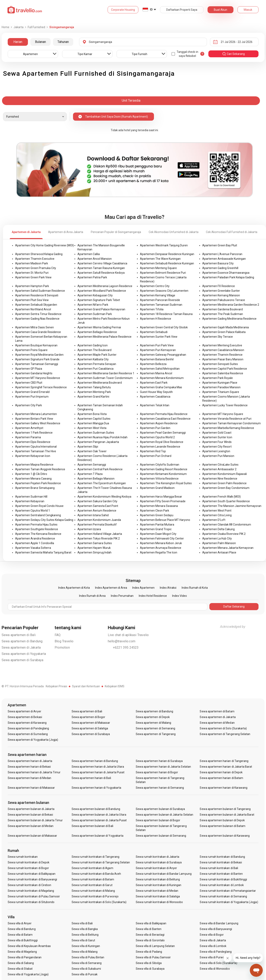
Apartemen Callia (89, 254)
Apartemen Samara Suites (95, 543)
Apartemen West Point (217, 511)
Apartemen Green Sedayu (157, 515)
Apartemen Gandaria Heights (34, 373)
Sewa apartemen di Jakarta (21, 647)
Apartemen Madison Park (32, 263)
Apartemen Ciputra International (36, 447)
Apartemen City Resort (217, 447)
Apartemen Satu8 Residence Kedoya (101, 273)
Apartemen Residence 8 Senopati (37, 295)
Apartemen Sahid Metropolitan (160, 369)
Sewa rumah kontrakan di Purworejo (95, 896)
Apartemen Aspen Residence (159, 423)
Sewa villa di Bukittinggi (23, 940)
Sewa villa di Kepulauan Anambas (29, 946)
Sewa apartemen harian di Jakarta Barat (226, 767)
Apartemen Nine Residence (220, 479)
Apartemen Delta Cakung (218, 529)
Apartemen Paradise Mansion (221, 387)
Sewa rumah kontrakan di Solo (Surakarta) (99, 902)
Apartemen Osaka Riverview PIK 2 (224, 534)
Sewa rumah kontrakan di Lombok (222, 885)
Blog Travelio (64, 641)
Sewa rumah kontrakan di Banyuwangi (32, 879)
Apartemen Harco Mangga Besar (161, 497)
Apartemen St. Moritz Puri (32, 273)
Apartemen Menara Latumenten (36, 414)
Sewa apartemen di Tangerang (156, 734)
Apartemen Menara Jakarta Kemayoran (228, 548)
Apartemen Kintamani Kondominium (163, 474)
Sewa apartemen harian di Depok (221, 772)
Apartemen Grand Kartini (93, 397)
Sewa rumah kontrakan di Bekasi (221, 862)
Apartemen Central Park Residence (100, 469)
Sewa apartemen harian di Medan (30, 778)
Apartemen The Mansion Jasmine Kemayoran (232, 506)
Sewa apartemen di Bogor (88, 717)
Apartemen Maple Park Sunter (97, 355)
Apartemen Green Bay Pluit (220, 245)
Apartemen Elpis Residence (33, 442)
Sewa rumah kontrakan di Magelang (31, 891)
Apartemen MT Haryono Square (223, 414)
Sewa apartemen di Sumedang (28, 734)
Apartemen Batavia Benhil (157, 359)
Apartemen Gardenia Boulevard (223, 309)
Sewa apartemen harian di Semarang (160, 788)
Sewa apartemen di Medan (217, 723)
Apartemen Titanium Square (221, 392)
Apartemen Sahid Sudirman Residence (40, 291)
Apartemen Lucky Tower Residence (225, 405)
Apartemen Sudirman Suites (96, 433)
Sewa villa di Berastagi (150, 935)
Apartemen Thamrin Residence (222, 355)
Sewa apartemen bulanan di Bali (92, 826)
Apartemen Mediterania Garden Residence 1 (106, 373)
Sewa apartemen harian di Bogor (157, 772)
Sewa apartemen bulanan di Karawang (225, 836)
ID (151, 10)
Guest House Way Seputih (156, 392)
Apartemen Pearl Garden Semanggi (163, 433)
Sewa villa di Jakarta (213, 940)
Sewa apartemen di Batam (217, 711)
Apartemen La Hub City (217, 538)
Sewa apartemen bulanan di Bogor (158, 820)
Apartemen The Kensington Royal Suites (166, 483)
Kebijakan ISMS (115, 686)
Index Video (180, 596)
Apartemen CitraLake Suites (220, 465)
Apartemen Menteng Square (158, 268)
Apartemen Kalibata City (93, 359)
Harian (18, 42)
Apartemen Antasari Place (219, 552)
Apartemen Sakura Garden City (97, 501)
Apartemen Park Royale (218, 378)
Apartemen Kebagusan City (95, 295)
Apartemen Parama (28, 437)
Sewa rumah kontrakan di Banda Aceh (96, 874)
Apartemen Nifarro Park (93, 305)
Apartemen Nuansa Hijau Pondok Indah (102, 437)
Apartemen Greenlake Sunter (221, 291)
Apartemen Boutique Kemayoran (36, 345)
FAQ (58, 635)
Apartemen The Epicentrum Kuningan (102, 483)
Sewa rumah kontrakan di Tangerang (95, 857)
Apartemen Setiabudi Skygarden (36, 305)
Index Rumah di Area (92, 596)
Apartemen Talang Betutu (94, 387)
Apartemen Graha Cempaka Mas (161, 387)
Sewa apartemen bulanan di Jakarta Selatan (164, 815)
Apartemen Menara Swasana (159, 506)
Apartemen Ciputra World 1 (33, 511)
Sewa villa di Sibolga (149, 963)
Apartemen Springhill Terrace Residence (41, 387)
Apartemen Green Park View (33, 277)
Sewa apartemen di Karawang (27, 723)
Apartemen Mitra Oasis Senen (34, 327)
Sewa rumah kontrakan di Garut (92, 885)
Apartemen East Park (154, 383)
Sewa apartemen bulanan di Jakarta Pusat (99, 820)
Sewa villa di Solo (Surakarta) (218, 963)
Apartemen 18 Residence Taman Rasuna (166, 314)
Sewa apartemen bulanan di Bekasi (30, 815)
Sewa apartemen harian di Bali (91, 778)
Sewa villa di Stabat (20, 969)
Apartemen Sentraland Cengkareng (38, 515)
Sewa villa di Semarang (87, 963)
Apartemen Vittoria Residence (159, 479)
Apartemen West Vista (92, 428)
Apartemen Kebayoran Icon (33, 456)
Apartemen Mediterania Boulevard (100, 383)
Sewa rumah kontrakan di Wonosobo (159, 902)
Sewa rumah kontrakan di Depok (29, 862)
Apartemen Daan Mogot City (158, 534)
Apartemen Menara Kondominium (162, 378)
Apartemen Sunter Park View (159, 337)
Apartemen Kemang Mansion (221, 295)
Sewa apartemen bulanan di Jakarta (31, 809)
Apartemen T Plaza (90, 474)
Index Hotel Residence (153, 596)
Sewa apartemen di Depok (153, 717)
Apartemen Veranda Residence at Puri (227, 419)
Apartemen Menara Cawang (33, 479)
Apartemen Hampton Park (32, 286)
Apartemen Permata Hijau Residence (164, 414)
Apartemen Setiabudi (154, 332)
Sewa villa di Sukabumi (86, 969)
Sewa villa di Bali (82, 923)
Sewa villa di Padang (149, 952)
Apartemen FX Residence (219, 286)
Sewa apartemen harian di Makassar (31, 788)
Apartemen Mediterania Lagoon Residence (105, 286)
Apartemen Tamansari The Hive (36, 451)
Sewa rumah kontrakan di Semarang (223, 896)
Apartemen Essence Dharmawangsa (226, 273)
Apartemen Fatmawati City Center (162, 538)
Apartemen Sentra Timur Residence (38, 314)
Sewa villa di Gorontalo (150, 940)
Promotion (62, 647)
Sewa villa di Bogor (212, 935)
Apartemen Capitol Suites (94, 419)
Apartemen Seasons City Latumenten (164, 291)
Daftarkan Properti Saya (182, 10)
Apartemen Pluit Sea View (32, 300)
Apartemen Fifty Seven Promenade (163, 501)
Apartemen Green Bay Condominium (226, 488)
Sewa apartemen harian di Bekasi (29, 767)
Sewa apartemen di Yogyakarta (24, 654)
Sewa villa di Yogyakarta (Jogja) (28, 974)
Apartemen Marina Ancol (156, 373)
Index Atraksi (168, 588)
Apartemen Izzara (89, 529)
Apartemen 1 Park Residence (34, 433)
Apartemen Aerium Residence (97, 511)
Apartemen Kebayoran (30, 501)
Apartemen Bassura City (218, 263)
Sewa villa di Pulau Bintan (88, 957)
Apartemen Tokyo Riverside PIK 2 (99, 538)
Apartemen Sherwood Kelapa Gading (39, 254)
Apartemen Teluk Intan (155, 405)
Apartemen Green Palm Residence (224, 483)
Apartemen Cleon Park (155, 511)
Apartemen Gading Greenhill (220, 268)
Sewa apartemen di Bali (19, 635)
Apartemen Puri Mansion (218, 456)
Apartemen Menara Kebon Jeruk (161, 543)
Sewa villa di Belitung (85, 935)
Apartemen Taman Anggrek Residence (40, 469)
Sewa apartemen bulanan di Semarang (161, 836)
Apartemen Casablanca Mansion (223, 350)
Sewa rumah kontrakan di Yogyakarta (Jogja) (229, 902)
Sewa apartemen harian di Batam (221, 778)
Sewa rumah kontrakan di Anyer (156, 868)
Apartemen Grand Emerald (32, 392)
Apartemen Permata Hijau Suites (36, 525)
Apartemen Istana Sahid (93, 515)
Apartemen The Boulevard (94, 350)
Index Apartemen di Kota (74, 588)
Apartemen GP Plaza (29, 369)
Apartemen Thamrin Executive (35, 259)
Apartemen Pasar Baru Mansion (223, 359)
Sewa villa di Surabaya (150, 969)
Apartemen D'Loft (214, 520)
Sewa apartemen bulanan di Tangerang (225, 809)
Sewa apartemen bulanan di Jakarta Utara (99, 815)
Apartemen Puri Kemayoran (158, 350)
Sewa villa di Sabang (21, 963)
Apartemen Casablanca (155, 397)
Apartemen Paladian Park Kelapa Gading (228, 277)
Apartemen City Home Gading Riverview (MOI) (45, 245)
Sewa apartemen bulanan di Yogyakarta (97, 836)
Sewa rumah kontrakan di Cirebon (30, 885)
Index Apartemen (143, 588)
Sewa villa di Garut (83, 940)
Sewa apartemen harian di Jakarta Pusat (98, 772)
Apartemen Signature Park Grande (37, 359)
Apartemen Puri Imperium (32, 397)
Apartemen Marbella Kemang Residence (228, 428)
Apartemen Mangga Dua (93, 423)
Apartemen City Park (29, 405)
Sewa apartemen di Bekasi (25, 717)
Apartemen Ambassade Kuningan (224, 259)
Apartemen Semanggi (92, 465)
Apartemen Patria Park (92, 277)
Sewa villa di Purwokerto (215, 957)
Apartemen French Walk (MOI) (221, 497)
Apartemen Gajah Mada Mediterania (226, 327)
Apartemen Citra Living (217, 515)
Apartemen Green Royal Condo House (39, 506)
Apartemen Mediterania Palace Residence (104, 337)
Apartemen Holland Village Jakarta (100, 534)
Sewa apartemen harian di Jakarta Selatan (163, 767)
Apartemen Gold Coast (217, 433)
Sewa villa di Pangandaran (25, 957)
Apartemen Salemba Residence (223, 373)
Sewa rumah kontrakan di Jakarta (158, 857)
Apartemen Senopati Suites (220, 364)
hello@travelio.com (122, 641)
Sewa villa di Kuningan (86, 946)
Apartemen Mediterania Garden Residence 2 (231, 305)
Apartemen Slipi (88, 447)
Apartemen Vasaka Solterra (33, 548)
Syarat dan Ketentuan (86, 686)
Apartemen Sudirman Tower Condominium (105, 378)
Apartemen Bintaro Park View (34, 419)
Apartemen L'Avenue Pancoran (222, 254)
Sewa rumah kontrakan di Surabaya (159, 862)
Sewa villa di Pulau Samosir (153, 957)
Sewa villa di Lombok (213, 946)
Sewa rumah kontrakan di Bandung (222, 857)
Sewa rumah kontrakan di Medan (157, 891)
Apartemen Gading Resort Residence (164, 469)
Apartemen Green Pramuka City (36, 268)
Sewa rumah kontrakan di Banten (221, 874)
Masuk (248, 10)
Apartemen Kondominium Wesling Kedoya (104, 497)
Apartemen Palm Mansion (219, 543)
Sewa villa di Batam (20, 935)
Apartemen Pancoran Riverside (160, 300)
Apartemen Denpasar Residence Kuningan (167, 254)
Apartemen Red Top (153, 451)
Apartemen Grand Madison (157, 488)
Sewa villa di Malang (85, 952)
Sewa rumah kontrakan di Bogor (28, 868)
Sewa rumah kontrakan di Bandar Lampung (164, 874)
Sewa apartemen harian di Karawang (224, 788)
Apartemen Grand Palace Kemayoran (101, 309)
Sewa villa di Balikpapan (151, 923)
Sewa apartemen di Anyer (24, 711)
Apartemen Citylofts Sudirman (160, 465)
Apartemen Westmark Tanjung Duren (164, 245)
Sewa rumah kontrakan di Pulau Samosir (34, 896)
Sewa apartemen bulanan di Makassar (32, 836)
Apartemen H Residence (156, 319)
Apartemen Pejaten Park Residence (38, 483)
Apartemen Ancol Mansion (95, 259)
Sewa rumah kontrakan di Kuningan (159, 885)
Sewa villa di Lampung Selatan (155, 946)
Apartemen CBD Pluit (29, 383)
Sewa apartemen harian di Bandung (95, 761)
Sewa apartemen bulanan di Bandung (96, 809)
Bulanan (40, 42)
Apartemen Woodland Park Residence (102, 291)
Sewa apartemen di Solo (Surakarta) (223, 728)
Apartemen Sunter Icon (217, 437)
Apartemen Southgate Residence (37, 529)
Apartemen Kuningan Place (220, 383)
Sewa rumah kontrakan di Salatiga (158, 896)
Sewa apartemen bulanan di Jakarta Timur (35, 820)
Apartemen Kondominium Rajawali (225, 474)
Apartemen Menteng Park (94, 392)
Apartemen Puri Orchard (156, 456)
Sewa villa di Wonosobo (215, 969)
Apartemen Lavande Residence (160, 447)
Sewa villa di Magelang (22, 952)
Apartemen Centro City (155, 286)
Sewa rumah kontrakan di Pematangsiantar (228, 891)
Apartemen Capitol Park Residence (225, 369)
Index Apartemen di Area (111, 588)
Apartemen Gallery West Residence (38, 423)
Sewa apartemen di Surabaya (23, 660)
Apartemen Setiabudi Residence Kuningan (167, 263)
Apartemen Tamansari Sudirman (161, 305)
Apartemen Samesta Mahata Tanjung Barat (43, 552)
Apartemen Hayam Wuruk (94, 548)
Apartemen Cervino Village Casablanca (102, 263)
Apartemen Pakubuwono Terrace (224, 300)
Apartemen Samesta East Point (98, 506)
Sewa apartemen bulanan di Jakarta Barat (227, 815)
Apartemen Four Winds (217, 442)
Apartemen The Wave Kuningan (160, 259)
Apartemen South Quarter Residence (226, 501)
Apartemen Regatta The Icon (159, 552)
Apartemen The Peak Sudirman (223, 314)
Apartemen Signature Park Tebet (99, 300)
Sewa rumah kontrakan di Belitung (158, 879)
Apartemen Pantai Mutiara (157, 525)
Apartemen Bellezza (153, 364)
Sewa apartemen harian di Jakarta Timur (34, 772)
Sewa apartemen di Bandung (22, 641)
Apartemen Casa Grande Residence (38, 332)
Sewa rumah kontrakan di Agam (92, 868)
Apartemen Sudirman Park (95, 314)
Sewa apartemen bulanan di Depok (222, 820)
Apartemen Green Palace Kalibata (224, 332)
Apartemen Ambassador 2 (219, 469)
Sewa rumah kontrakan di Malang (93, 891)
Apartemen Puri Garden (155, 428)
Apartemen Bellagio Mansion (96, 479)
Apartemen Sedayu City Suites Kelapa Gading (44, 520)
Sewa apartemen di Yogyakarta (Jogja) (33, 740)
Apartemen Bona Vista (92, 414)
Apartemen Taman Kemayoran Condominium (232, 423)
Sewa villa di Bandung (22, 929)
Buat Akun (220, 10)
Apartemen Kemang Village (158, 295)
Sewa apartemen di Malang (153, 723)
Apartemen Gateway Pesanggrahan (163, 355)
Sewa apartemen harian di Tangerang (224, 761)
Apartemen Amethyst (29, 428)
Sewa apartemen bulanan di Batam (223, 826)
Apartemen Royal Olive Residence (162, 442)
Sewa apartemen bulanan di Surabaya (160, 809)
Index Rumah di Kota (195, 588)
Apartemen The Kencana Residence (38, 534)
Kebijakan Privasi (56, 686)
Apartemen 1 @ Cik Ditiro (31, 474)
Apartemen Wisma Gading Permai (99, 327)
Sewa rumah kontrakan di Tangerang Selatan (101, 862)
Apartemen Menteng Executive (222, 345)
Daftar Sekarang (234, 607)
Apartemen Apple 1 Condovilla (35, 543)
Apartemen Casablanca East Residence (165, 419)
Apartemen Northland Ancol (33, 309)
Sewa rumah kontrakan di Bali (219, 868)
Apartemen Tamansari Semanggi (37, 364)
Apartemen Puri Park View (157, 345)
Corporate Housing (123, 10)
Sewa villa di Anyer (20, 923)
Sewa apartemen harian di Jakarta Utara (98, 767)
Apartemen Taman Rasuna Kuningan (101, 268)
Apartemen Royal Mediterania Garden (39, 355)
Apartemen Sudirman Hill (31, 497)
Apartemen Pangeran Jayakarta (98, 442)
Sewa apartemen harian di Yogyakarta (96, 788)
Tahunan (63, 42)
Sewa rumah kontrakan (23, 857)
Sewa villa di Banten (149, 929)
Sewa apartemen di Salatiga (90, 728)
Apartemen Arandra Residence (35, 538)
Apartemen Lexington (216, 451)
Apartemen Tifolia (152, 309)
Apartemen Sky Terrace (218, 337)
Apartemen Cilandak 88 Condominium (227, 525)
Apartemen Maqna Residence (34, 465)
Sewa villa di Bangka (85, 929)
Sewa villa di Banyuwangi (216, 929)
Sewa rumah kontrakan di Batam (93, 879)
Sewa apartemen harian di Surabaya (159, 761)
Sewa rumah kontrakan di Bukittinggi (223, 879)
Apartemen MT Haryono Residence (38, 378)
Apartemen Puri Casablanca (95, 369)
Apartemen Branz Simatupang (35, 488)
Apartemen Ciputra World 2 (157, 437)
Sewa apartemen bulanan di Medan (31, 826)
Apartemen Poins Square (31, 350)
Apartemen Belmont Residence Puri (163, 273)
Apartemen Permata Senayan (97, 364)
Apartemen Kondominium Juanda (99, 520)
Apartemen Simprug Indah (94, 552)
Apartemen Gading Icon (93, 345)
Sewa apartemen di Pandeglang (28, 728)
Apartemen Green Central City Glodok (164, 327)
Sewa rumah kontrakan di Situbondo (31, 902)
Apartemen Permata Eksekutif (97, 525)
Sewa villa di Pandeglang (216, 952)
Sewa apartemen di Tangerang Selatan (225, 734)
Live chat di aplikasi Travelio (128, 635)
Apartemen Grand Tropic (156, 529)
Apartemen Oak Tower (92, 451)
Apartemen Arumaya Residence (161, 548)
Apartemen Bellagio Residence (97, 332)
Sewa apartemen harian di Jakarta (30, 761)
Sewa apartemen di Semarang (155, 728)
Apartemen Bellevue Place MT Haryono (165, 520)
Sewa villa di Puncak (85, 974)
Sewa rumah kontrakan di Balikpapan (32, 874)
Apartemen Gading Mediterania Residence (229, 319)
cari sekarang (233, 54)
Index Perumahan (122, 596)
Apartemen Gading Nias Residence (37, 319)
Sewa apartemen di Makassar (91, 723)
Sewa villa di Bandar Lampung (219, 923)
